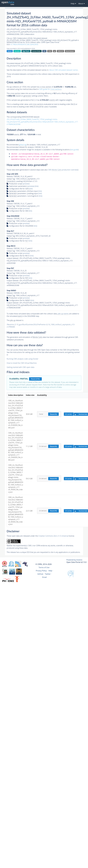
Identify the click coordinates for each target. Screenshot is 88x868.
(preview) (26, 184)
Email (44, 577)
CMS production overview (63, 170)
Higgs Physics (26, 51)
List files (69, 414)
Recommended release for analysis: (20, 147)
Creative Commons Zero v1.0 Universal (53, 536)
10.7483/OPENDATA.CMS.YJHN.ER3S (24, 44)
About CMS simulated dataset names (64, 70)
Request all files (35, 379)
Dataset (10, 51)
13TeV (50, 51)
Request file (53, 414)
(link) (37, 186)
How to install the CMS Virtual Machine (22, 363)
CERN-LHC (60, 51)
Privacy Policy (41, 571)
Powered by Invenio (74, 560)
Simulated (17, 51)
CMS (44, 51)
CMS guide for (50, 89)
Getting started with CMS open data (21, 367)
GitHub (40, 574)
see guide (74, 150)
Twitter (48, 574)
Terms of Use (44, 567)
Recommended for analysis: (21, 145)
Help (50, 571)
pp (54, 51)
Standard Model (36, 51)
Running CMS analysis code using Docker (23, 359)
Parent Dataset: (70, 51)
